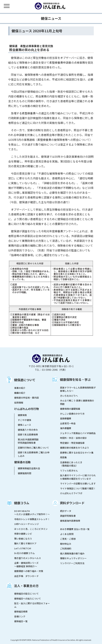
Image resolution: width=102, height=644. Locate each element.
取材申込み (66, 544)
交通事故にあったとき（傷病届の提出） (71, 464)
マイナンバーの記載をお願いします (78, 483)
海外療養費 (66, 428)
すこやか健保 (24, 420)
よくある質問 (67, 534)
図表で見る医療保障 (28, 434)
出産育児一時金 (68, 423)
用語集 (63, 457)
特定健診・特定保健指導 (72, 443)
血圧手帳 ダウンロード (26, 576)
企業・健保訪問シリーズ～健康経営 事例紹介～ (26, 565)
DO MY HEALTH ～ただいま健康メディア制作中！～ (32, 513)
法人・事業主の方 (26, 586)
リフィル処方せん (69, 470)
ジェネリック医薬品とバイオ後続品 (78, 433)
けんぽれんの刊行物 (27, 409)
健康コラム (22, 503)
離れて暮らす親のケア (25, 543)
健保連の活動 (22, 462)
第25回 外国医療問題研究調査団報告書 (28, 441)
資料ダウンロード (72, 503)
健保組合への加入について (28, 599)
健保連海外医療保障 (70, 521)
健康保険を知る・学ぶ (75, 379)
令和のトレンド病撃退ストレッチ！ (32, 519)
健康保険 (22, 415)
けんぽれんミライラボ (71, 493)
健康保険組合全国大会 (29, 468)
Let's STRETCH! (23, 548)
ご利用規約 (66, 549)
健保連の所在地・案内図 (26, 398)
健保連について (25, 380)
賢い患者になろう (23, 539)
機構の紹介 (20, 393)
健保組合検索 (21, 611)
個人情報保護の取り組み (72, 553)
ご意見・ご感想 (68, 539)
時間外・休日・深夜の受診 (73, 438)
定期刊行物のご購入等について (33, 448)
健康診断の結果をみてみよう (75, 448)
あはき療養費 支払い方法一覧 (75, 529)
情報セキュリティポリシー (73, 558)
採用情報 (19, 403)
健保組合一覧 (21, 621)
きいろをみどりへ (69, 396)
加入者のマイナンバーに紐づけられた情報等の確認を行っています (78, 477)
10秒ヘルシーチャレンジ (27, 524)
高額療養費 (66, 418)
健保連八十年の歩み (28, 430)
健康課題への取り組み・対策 (29, 571)
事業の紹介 (20, 388)
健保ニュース (24, 425)
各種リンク (20, 616)
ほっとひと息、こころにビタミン (31, 529)
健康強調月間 (24, 473)
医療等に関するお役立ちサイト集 (77, 453)
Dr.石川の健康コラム (24, 553)
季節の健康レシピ (23, 534)
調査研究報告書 (68, 516)
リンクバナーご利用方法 (72, 563)
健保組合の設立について (26, 594)
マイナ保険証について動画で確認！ (78, 488)
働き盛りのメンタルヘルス (28, 558)
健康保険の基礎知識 (70, 409)
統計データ (66, 511)
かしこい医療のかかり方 (72, 414)
